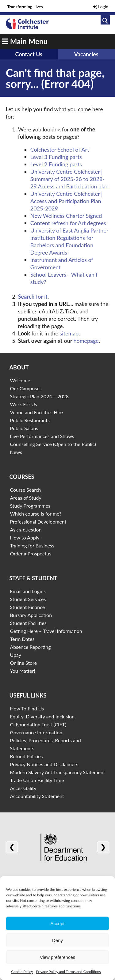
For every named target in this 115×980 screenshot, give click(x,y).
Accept (58, 923)
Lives (25, 7)
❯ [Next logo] (103, 847)
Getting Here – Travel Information (46, 631)
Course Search (25, 490)
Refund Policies (26, 756)
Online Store (23, 663)
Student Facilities (28, 623)
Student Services (28, 599)
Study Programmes (30, 506)
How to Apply (25, 537)
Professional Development (38, 522)
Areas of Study (25, 498)
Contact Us (29, 54)
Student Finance (27, 607)
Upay (15, 655)
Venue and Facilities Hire (36, 412)
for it (33, 297)
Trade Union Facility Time (37, 780)
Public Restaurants (30, 420)
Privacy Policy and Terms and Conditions (68, 972)
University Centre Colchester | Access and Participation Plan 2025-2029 (67, 201)
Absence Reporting (30, 647)
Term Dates (22, 639)
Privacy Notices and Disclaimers (44, 764)
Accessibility (23, 788)
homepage (86, 341)
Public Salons (24, 428)
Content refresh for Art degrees (68, 223)
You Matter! (22, 671)
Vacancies (86, 54)
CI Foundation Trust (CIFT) (38, 724)
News (16, 452)
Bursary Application (31, 615)
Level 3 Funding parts (56, 157)
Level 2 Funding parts (56, 164)
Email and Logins (28, 591)
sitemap (69, 333)
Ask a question (26, 530)
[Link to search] (105, 20)
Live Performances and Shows (42, 436)
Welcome (20, 380)
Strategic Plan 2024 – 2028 (39, 396)
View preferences (58, 957)
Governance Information (36, 732)
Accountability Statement (37, 796)
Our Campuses (26, 388)
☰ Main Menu (25, 41)
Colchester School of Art (60, 149)
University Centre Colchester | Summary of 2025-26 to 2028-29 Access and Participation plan (69, 179)
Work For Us (23, 404)
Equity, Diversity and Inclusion (42, 716)
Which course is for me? (36, 514)
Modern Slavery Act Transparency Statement (57, 772)
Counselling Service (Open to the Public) (53, 444)
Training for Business (32, 545)
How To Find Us (27, 708)
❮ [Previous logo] (12, 847)
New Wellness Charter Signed (66, 216)
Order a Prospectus (31, 553)
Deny (57, 940)
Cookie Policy (22, 972)
